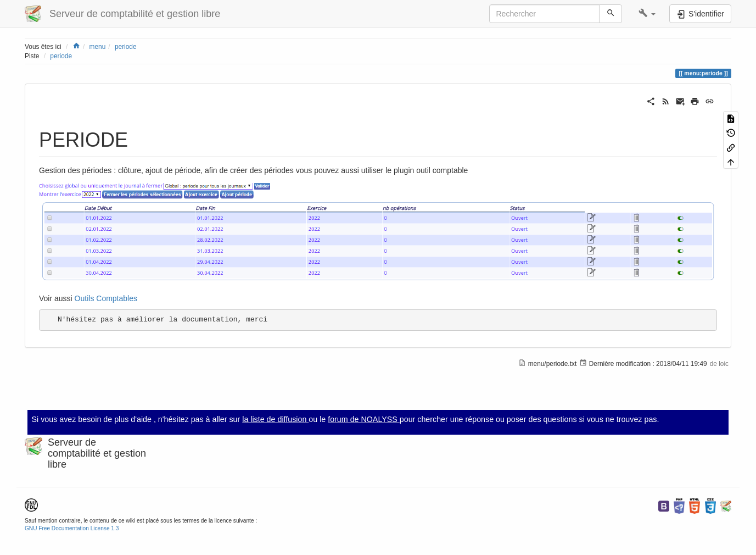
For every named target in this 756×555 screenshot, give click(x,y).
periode (126, 47)
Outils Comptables (106, 298)
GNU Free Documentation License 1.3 (72, 528)
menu (98, 47)
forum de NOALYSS (364, 419)
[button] (647, 14)
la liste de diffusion (275, 419)
